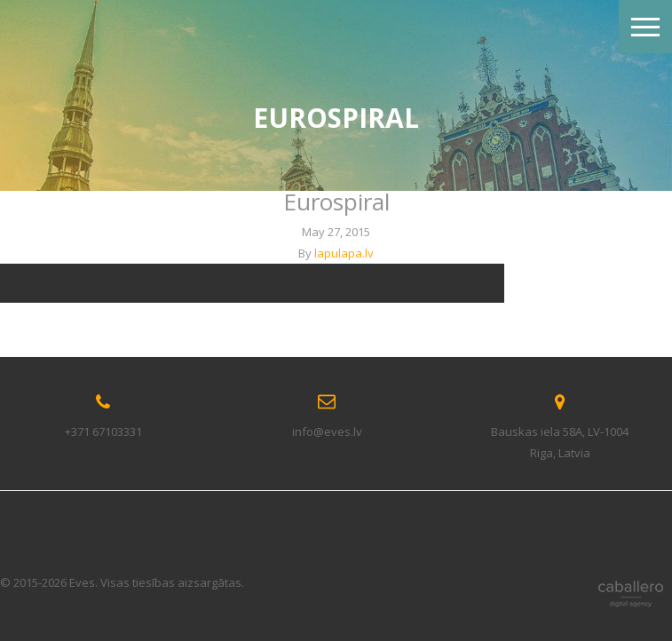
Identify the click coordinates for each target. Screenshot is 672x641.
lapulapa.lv (344, 253)
